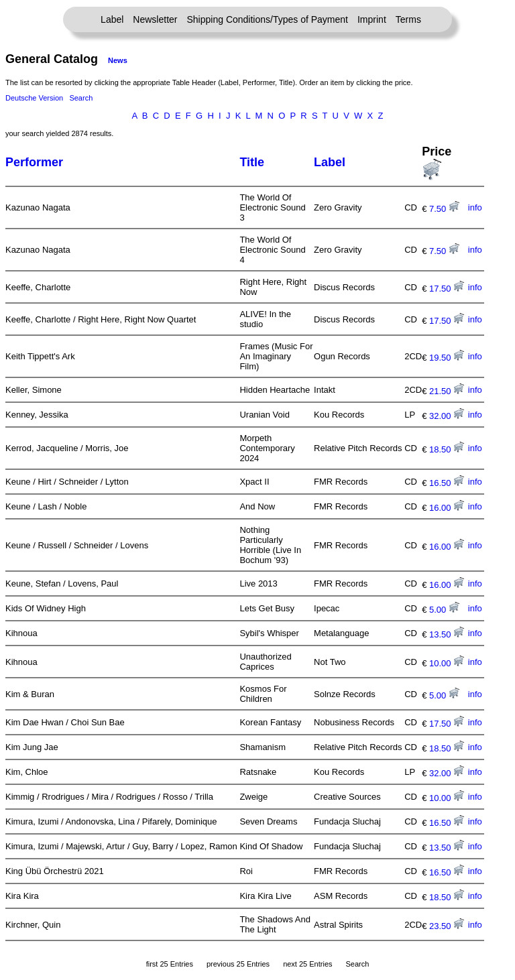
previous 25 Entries (238, 964)
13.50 (447, 634)
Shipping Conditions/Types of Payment (268, 19)
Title (252, 162)
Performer (34, 162)
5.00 (444, 610)
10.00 (447, 663)
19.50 (447, 358)
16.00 (447, 508)
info (475, 207)
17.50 (447, 289)
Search (81, 98)
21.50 (447, 391)
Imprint (372, 19)
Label (112, 19)
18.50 (447, 449)
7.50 (444, 209)
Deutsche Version (34, 98)
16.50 (447, 483)
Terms (408, 19)
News (118, 60)
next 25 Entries (307, 964)
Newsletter (155, 19)
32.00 (447, 416)
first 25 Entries (170, 964)
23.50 (447, 926)
